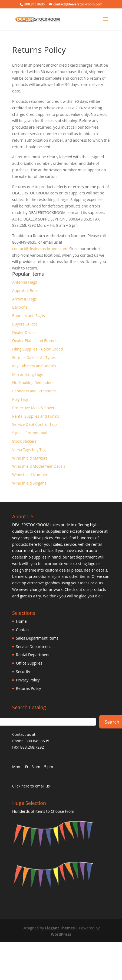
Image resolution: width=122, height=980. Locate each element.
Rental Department (33, 655)
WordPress (61, 934)
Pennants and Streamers (34, 391)
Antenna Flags (25, 282)
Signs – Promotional (30, 433)
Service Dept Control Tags (35, 424)
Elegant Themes (60, 928)
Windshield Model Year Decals (39, 466)
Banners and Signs (29, 316)
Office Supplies (29, 663)
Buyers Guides (25, 324)
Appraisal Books (26, 291)
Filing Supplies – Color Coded (38, 349)
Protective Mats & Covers (34, 408)
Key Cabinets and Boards (34, 366)
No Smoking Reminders (33, 382)
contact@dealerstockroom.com (40, 249)
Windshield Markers (30, 458)
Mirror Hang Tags (27, 374)
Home (21, 621)
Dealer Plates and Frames (35, 341)
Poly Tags (20, 399)
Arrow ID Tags (24, 299)
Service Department (33, 646)
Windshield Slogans (29, 483)
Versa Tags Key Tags (30, 450)
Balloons (20, 307)
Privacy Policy (28, 680)
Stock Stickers (24, 441)
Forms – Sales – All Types (34, 357)
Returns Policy (28, 688)
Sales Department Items (37, 638)
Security (23, 672)
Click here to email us (31, 786)
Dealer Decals (24, 332)
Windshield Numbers (31, 475)
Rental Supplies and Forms (36, 416)
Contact (23, 630)
